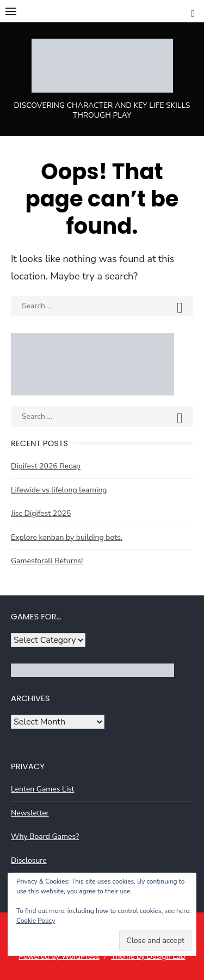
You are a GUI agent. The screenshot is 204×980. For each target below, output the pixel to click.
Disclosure (29, 860)
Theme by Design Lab (148, 956)
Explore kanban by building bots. (67, 537)
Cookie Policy (36, 921)
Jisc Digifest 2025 (41, 513)
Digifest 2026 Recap (46, 466)
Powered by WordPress (59, 956)
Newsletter (30, 813)
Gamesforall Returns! (47, 561)
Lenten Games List (43, 789)
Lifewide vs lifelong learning (59, 490)
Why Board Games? (45, 836)
